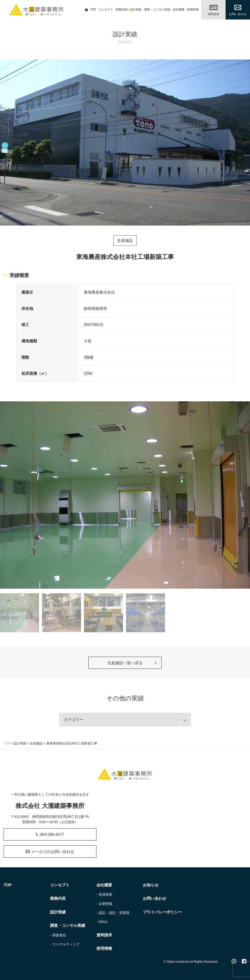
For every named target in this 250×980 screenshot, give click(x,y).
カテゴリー (74, 719)
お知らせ (151, 885)
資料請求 (104, 935)
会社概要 (179, 10)
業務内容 (122, 10)
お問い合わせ (155, 898)
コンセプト (106, 10)
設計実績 (136, 10)
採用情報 (193, 10)
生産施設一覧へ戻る (125, 663)
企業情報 (105, 904)
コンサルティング (66, 944)
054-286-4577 (50, 835)
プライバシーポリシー (162, 912)
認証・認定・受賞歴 (114, 913)
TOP (91, 10)
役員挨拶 (105, 894)
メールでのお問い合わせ (50, 852)
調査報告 (59, 935)
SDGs (103, 922)
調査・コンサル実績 (157, 10)
